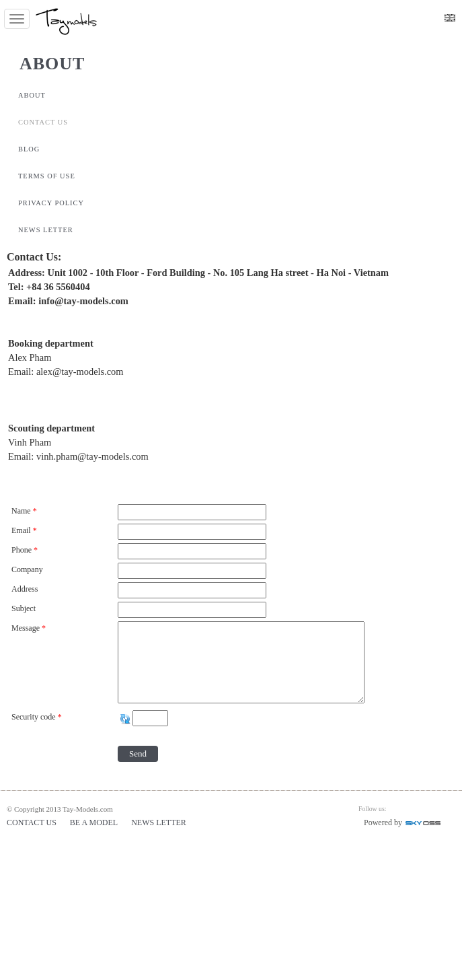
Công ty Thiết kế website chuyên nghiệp (435, 825)
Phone (26, 550)
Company (27, 569)
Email (25, 530)
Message (30, 628)
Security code (38, 717)
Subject (24, 608)
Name (25, 511)
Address (25, 589)
